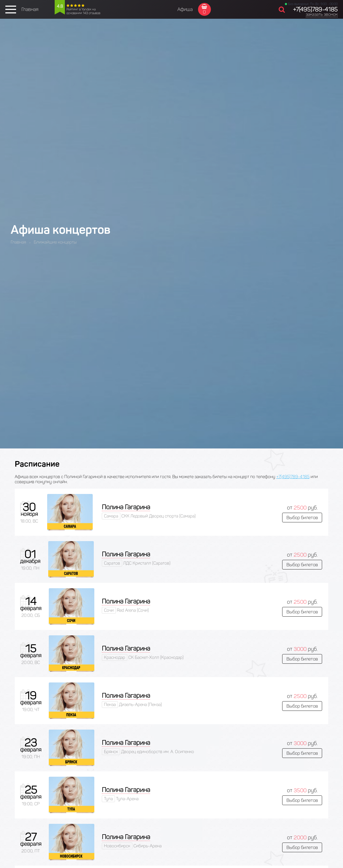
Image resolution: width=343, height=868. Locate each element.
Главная (30, 9)
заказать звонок (322, 14)
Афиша (185, 9)
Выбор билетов (302, 518)
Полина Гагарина (126, 507)
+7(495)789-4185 (315, 10)
